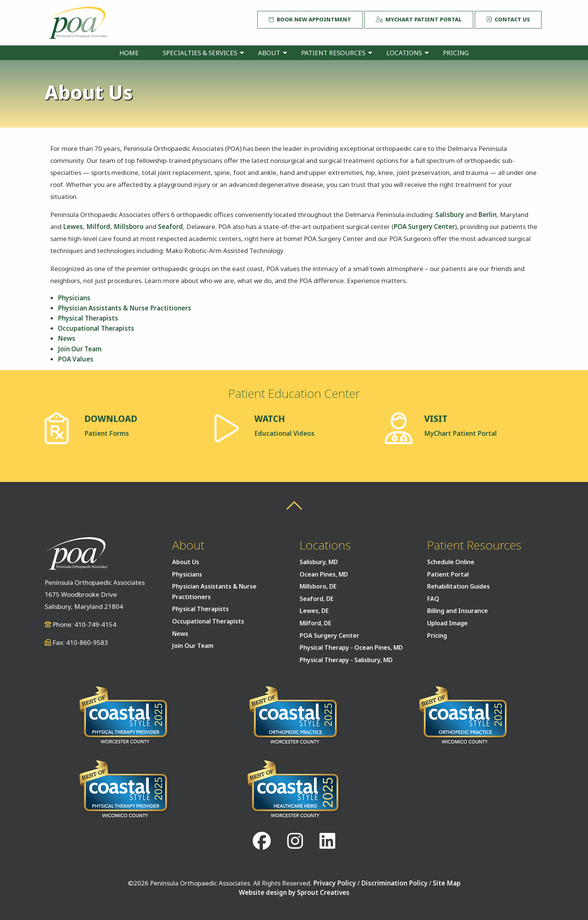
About (269, 53)
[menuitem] (129, 53)
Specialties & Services (200, 53)
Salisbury (450, 215)
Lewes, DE (314, 611)
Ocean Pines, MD (324, 574)
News (67, 338)
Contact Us (508, 19)
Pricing (456, 53)
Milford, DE (315, 623)
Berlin (487, 215)
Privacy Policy (334, 883)
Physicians (74, 298)
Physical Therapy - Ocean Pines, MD (351, 647)
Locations (404, 53)
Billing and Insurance (457, 611)
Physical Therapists (88, 318)
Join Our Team (80, 349)
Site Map (447, 883)
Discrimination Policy (394, 883)
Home (129, 53)
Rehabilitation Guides (458, 586)
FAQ (433, 599)
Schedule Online (451, 562)
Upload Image (447, 623)
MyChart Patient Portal (419, 19)
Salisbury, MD (319, 562)
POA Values (76, 359)
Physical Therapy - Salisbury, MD (346, 660)
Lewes (73, 227)
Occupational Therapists (96, 328)
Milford (98, 227)
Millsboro (129, 227)
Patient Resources (333, 53)
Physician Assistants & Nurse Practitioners (124, 308)
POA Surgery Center (424, 227)
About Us (186, 562)
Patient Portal (448, 574)
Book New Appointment (310, 19)
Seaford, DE (316, 599)
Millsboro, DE (318, 586)
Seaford (170, 227)
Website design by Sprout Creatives (294, 892)
